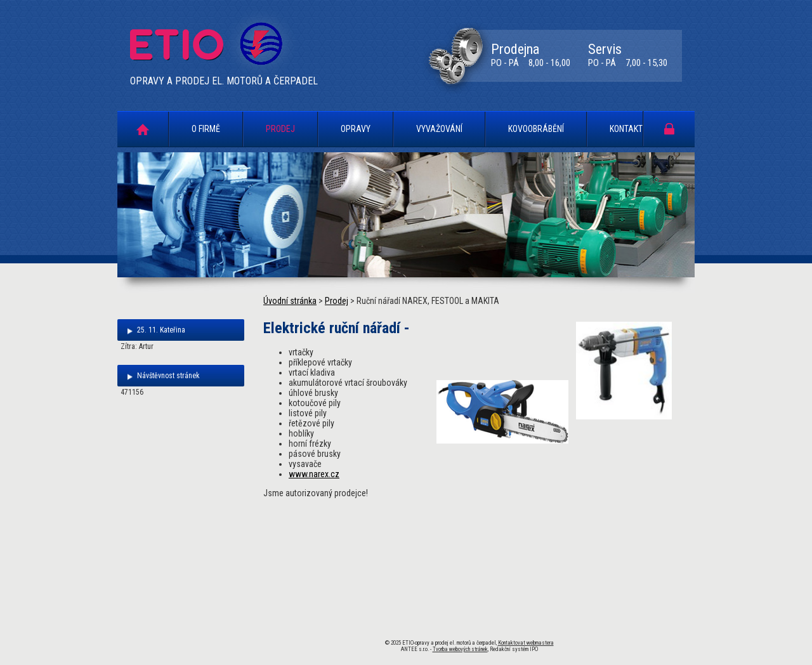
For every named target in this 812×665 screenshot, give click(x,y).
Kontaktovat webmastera (526, 643)
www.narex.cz (314, 474)
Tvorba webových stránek (460, 649)
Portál (669, 128)
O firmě (206, 129)
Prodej (280, 129)
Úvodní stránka (143, 129)
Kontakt (626, 129)
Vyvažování (439, 129)
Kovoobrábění (536, 129)
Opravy (356, 129)
